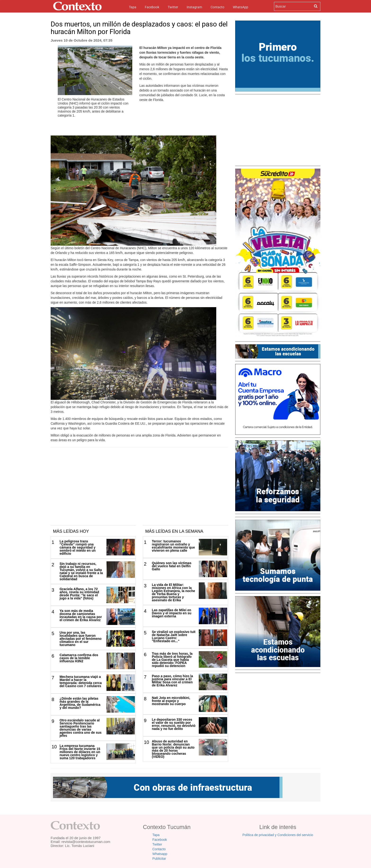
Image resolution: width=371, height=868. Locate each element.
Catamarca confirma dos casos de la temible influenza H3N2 (79, 658)
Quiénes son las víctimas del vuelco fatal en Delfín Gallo (172, 566)
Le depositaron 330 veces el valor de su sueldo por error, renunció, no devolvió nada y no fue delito (174, 724)
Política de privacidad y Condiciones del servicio (278, 835)
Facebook (152, 7)
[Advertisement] (139, 490)
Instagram (194, 7)
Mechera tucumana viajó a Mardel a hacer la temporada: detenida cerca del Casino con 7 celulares (81, 681)
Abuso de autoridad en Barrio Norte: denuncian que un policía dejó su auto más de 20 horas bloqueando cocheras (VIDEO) (173, 749)
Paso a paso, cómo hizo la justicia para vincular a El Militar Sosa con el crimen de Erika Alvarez (172, 681)
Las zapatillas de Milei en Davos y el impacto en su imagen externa (172, 613)
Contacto (217, 7)
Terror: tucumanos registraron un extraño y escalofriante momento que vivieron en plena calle (173, 546)
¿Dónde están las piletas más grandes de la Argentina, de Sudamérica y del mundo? (80, 703)
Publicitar (159, 859)
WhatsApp (241, 7)
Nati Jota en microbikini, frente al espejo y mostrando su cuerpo (171, 701)
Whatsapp (160, 854)
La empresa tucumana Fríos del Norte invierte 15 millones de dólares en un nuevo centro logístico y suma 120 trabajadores (80, 752)
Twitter (173, 7)
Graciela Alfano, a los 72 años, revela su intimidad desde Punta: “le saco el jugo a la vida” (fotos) (79, 594)
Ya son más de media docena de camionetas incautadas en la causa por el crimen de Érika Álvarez (81, 615)
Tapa (133, 7)
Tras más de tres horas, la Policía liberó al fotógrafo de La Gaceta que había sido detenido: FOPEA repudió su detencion (172, 660)
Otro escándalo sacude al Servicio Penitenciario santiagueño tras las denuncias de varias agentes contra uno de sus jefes (81, 728)
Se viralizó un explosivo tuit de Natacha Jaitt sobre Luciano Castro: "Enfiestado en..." (174, 636)
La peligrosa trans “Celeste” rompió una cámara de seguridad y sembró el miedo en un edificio (78, 547)
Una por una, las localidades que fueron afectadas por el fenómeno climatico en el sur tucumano (81, 639)
